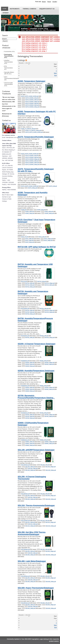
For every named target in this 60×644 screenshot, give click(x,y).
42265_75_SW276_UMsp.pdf (33, 130)
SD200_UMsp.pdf (30, 366)
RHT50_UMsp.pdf (50, 338)
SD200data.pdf (25, 361)
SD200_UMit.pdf (30, 364)
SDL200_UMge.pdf (51, 496)
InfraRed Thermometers (8, 62)
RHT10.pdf (24, 281)
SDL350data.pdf (25, 549)
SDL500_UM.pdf (45, 603)
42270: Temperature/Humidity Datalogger (36, 137)
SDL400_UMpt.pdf (30, 582)
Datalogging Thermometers (9, 56)
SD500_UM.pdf (44, 386)
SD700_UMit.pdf (30, 416)
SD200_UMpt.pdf (49, 364)
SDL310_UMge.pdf (51, 522)
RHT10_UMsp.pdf (30, 287)
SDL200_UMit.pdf (33, 497)
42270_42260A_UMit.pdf (32, 103)
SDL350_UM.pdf (45, 549)
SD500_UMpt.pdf (49, 389)
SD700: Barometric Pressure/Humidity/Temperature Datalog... (36, 397)
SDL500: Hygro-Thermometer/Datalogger (36, 588)
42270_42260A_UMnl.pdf (32, 105)
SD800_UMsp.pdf (30, 445)
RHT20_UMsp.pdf (30, 314)
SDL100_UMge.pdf (51, 467)
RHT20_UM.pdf (44, 309)
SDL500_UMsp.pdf (51, 608)
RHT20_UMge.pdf (50, 310)
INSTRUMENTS (15, 9)
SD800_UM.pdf (44, 440)
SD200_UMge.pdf (49, 363)
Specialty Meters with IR (9, 73)
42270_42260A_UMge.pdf (32, 102)
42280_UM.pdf (41, 210)
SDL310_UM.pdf (45, 521)
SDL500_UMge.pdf (51, 605)
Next (55, 73)
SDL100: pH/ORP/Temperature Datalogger (36, 450)
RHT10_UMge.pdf (50, 283)
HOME (5, 9)
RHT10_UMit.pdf (30, 285)
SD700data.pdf (25, 413)
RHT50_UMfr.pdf (30, 338)
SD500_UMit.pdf (30, 389)
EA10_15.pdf (24, 237)
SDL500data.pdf (25, 603)
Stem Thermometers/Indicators (10, 78)
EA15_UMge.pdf (48, 239)
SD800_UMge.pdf (49, 442)
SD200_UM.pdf (44, 361)
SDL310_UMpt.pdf (30, 526)
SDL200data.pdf (25, 494)
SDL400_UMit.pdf (33, 580)
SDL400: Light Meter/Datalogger (32, 561)
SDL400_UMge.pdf (51, 578)
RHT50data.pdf (25, 336)
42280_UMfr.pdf (30, 211)
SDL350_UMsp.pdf (51, 555)
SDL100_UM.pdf (45, 465)
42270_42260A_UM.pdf (32, 98)
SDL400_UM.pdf (45, 576)
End (55, 75)
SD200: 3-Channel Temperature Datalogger (37, 344)
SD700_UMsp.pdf (30, 418)
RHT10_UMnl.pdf (49, 285)
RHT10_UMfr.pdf (30, 283)
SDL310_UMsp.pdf (51, 526)
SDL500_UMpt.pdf (30, 608)
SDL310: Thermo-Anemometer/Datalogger (36, 505)
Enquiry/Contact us (47, 9)
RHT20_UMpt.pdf (49, 312)
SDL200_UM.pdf (45, 494)
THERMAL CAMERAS (29, 9)
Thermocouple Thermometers (8, 84)
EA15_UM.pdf (42, 237)
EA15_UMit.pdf (29, 240)
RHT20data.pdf (25, 309)
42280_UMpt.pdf (30, 213)
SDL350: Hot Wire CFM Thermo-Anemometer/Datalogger (32, 533)
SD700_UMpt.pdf (49, 416)
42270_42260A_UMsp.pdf (32, 107)
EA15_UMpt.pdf (48, 240)
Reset (49, 2)
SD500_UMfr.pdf (30, 387)
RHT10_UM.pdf (42, 281)
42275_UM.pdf (53, 186)
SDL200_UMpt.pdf (30, 499)
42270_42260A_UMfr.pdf (32, 100)
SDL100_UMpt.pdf (30, 470)
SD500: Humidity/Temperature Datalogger (36, 371)
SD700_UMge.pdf (49, 415)
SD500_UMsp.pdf (30, 391)
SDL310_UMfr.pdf (30, 522)
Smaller (55, 2)
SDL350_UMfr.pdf (30, 551)
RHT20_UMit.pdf (30, 312)
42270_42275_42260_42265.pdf (30, 96)
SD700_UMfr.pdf (30, 415)
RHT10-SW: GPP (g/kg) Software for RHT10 (37, 247)
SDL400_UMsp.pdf (51, 582)
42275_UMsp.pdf (33, 188)
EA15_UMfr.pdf (29, 239)
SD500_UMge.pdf (49, 387)
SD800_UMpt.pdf (49, 443)
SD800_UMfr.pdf (30, 442)
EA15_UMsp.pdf (30, 242)
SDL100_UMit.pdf (33, 468)
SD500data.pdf (25, 386)
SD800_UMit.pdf (30, 443)
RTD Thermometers (8, 68)
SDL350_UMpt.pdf (30, 555)
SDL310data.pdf (25, 521)
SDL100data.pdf (25, 465)
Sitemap (6, 13)
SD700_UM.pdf (44, 413)
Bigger (44, 2)
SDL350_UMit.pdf (33, 553)
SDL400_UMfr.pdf (30, 578)
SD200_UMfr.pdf (30, 363)
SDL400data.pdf (25, 576)
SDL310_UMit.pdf (33, 524)
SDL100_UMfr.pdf (30, 467)
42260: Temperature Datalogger (32, 81)
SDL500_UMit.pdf (33, 606)
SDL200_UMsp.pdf (51, 499)
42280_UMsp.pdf (49, 213)
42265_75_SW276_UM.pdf (28, 129)
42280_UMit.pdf (49, 211)
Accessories (9, 51)
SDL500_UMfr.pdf (30, 605)
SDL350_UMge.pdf (51, 551)
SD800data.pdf (25, 440)
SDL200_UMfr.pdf (30, 496)
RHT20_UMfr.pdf (30, 310)
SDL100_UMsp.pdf (51, 470)
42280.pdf (24, 210)
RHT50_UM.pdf (44, 336)
